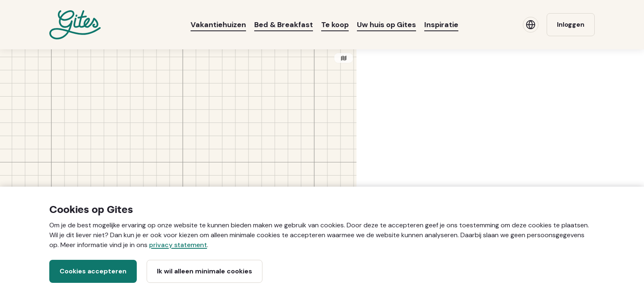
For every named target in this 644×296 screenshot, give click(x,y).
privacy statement (178, 245)
